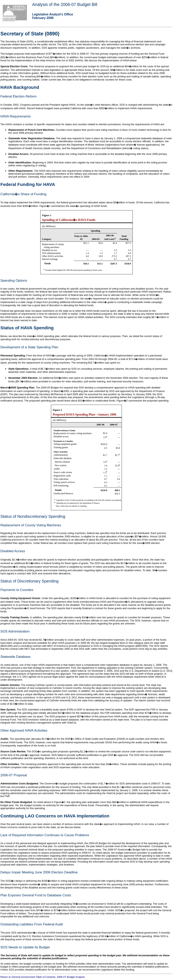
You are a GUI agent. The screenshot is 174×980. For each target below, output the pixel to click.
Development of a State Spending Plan (29, 347)
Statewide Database (15, 657)
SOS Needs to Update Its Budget (25, 947)
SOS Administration (15, 631)
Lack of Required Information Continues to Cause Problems (45, 835)
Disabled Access (13, 551)
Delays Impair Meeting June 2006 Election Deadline (39, 872)
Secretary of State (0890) (30, 34)
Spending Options (14, 281)
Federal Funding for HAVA (28, 184)
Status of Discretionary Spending (29, 581)
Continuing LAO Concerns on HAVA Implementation (55, 816)
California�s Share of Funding (23, 194)
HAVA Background (20, 87)
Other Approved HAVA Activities (24, 731)
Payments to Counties (17, 590)
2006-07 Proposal (14, 775)
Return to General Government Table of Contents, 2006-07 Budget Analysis (43, 977)
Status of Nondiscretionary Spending (33, 516)
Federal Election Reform (18, 96)
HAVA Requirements (16, 116)
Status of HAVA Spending (27, 328)
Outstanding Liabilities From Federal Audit (32, 924)
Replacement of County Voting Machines (31, 525)
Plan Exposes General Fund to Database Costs (36, 895)
